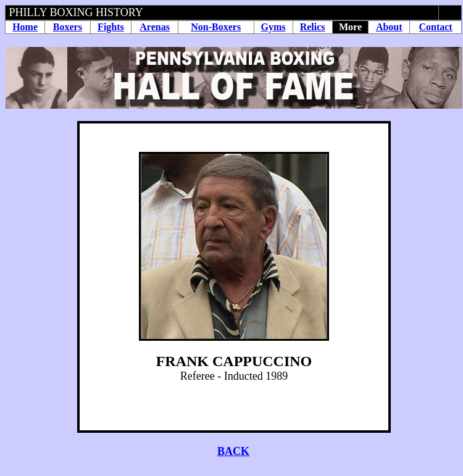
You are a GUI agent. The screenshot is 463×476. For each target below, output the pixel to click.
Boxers (68, 27)
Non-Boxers (216, 27)
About (389, 27)
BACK (233, 451)
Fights (111, 27)
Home (25, 27)
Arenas (155, 27)
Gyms (273, 27)
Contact (435, 27)
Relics (313, 27)
